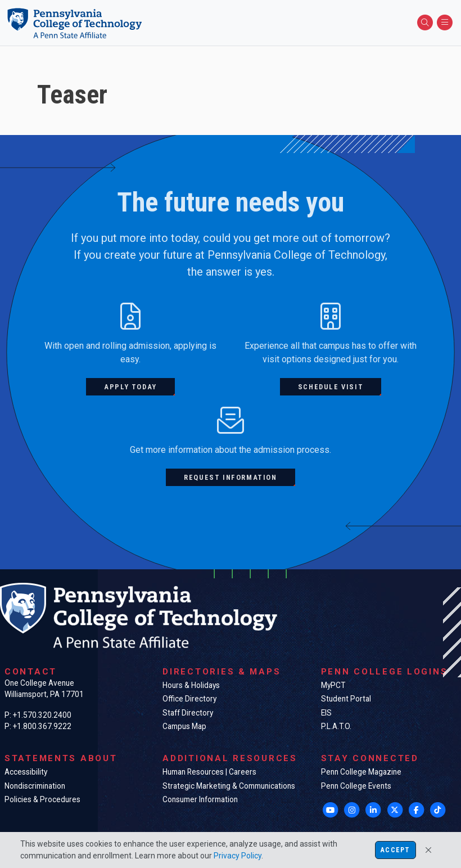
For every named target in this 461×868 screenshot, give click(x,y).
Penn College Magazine (361, 772)
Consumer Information (200, 799)
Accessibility (26, 772)
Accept (395, 850)
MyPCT (333, 685)
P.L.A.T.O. (336, 726)
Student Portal (346, 699)
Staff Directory (188, 713)
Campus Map (184, 726)
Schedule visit (331, 387)
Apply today (130, 387)
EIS (326, 713)
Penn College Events (356, 786)
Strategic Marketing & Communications (229, 786)
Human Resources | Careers (209, 772)
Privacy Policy (238, 856)
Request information (230, 477)
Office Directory (189, 699)
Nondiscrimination (35, 786)
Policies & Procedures (42, 799)
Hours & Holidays (191, 685)
